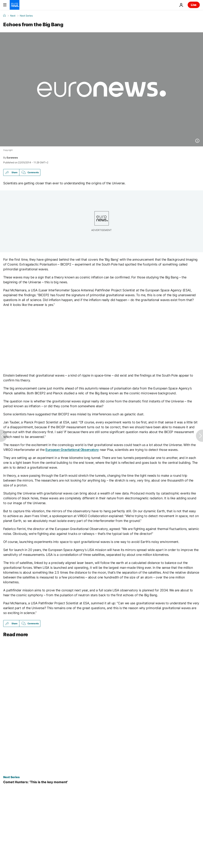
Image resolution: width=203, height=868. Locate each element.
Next (13, 16)
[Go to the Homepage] (15, 5)
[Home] (4, 16)
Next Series (26, 16)
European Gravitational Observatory (72, 450)
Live (194, 5)
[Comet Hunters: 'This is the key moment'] (101, 782)
